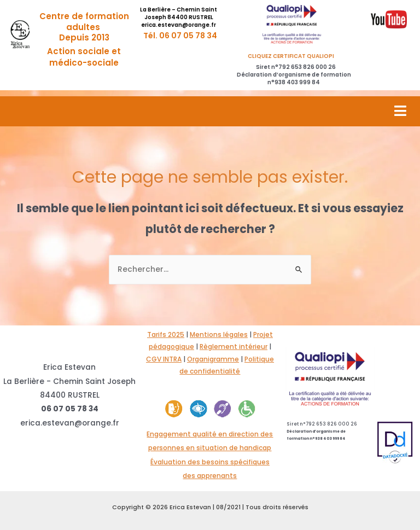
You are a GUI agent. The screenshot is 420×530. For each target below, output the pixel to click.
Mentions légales (219, 334)
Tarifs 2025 (166, 334)
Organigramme (213, 359)
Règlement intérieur (234, 346)
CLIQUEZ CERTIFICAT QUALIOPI (294, 56)
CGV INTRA (164, 359)
